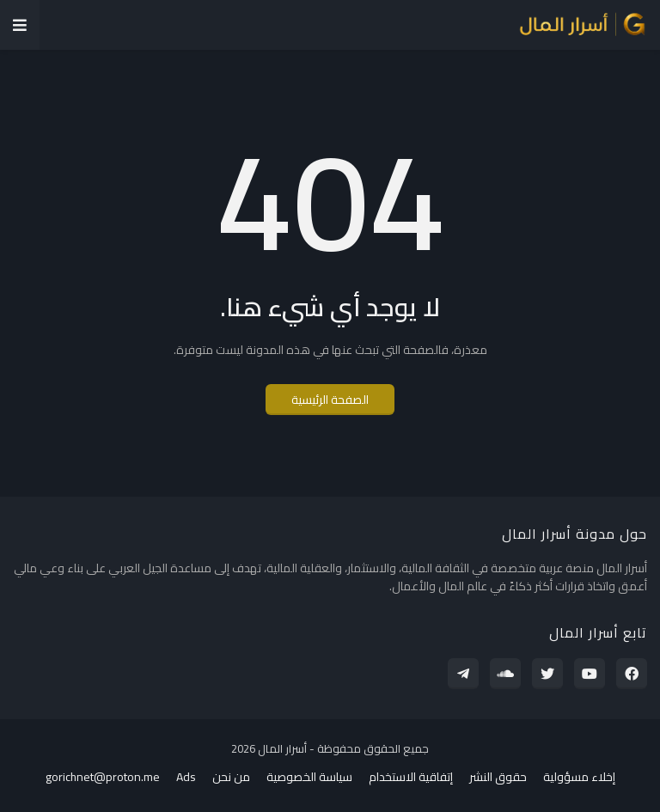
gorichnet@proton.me (103, 778)
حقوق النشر (498, 778)
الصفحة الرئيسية (330, 400)
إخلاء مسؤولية (579, 778)
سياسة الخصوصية (309, 778)
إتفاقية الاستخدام (411, 778)
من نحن (231, 778)
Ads (186, 778)
